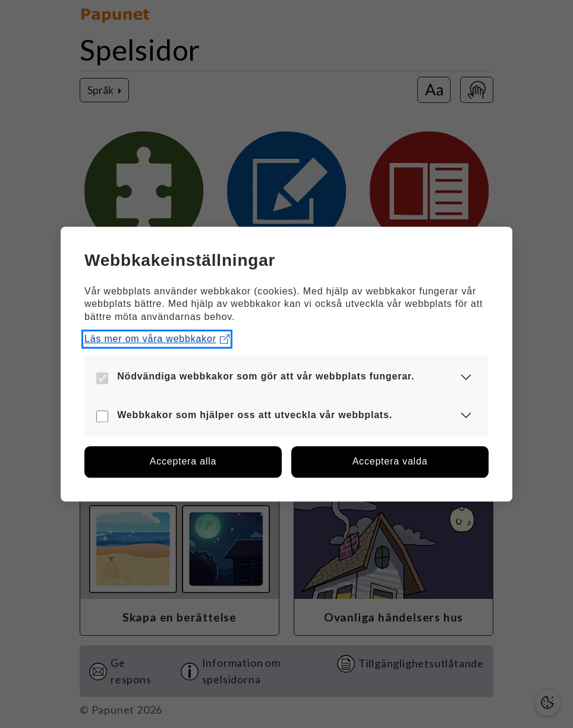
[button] (466, 377)
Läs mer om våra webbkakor (157, 339)
